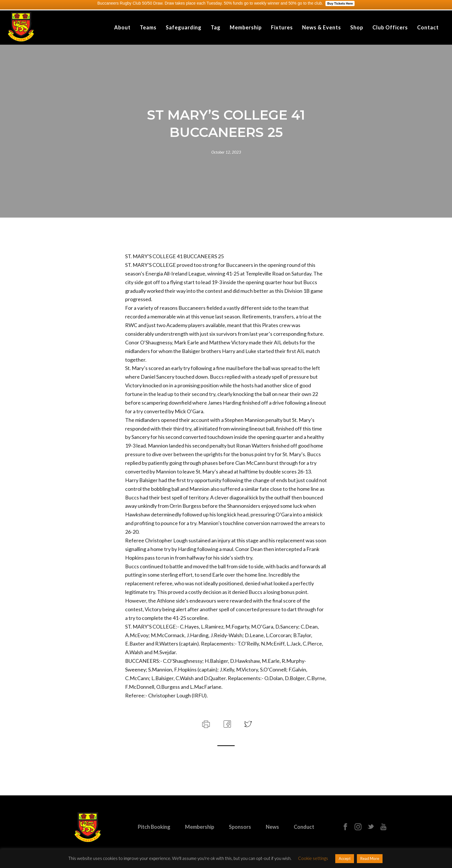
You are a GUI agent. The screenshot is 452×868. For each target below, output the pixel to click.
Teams (148, 27)
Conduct (304, 827)
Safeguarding (184, 27)
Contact (428, 27)
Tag (216, 27)
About (122, 27)
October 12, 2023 (226, 152)
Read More (370, 858)
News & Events (322, 27)
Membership (246, 27)
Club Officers (390, 27)
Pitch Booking (154, 827)
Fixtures (282, 27)
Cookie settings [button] (313, 858)
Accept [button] (345, 858)
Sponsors (240, 827)
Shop (357, 27)
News (272, 827)
